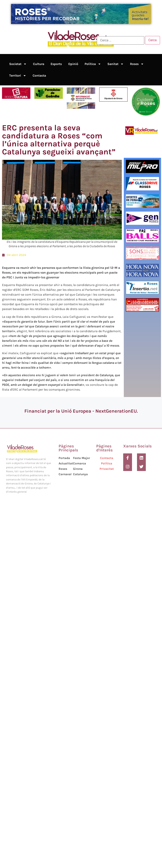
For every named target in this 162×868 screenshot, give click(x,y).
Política (93, 64)
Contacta (39, 75)
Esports (56, 64)
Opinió (73, 64)
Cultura (39, 64)
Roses (137, 64)
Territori (18, 76)
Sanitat (115, 64)
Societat (18, 64)
